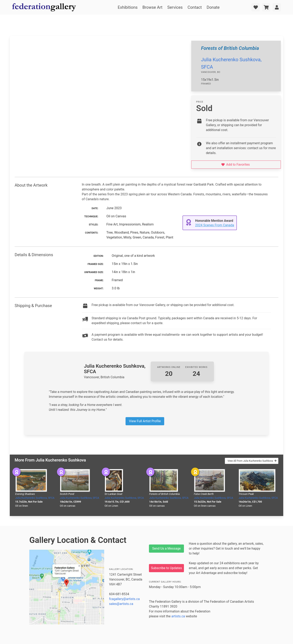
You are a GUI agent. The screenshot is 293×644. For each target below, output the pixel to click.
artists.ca (178, 616)
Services (175, 7)
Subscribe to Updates (166, 568)
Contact (195, 7)
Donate (213, 7)
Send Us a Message (166, 548)
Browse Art (152, 7)
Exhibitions (128, 7)
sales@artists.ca (121, 604)
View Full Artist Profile (145, 421)
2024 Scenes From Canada (215, 225)
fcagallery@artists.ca (124, 599)
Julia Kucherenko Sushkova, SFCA (35, 498)
